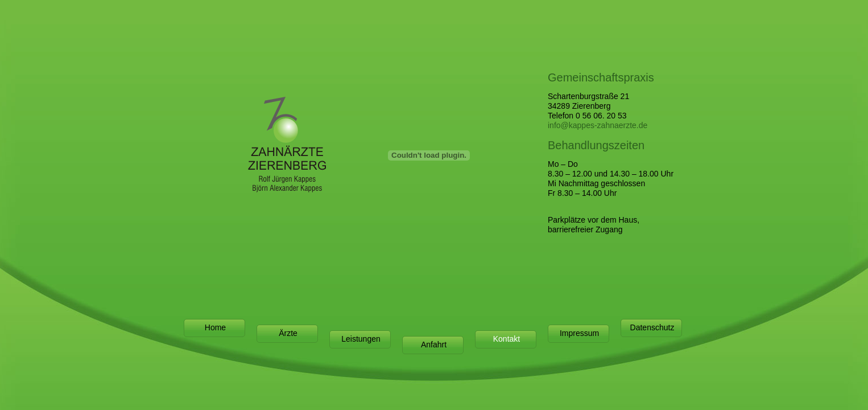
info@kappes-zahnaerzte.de (598, 125)
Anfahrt (434, 345)
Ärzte (288, 333)
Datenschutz (652, 327)
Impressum (579, 333)
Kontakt (507, 339)
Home (215, 327)
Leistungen (361, 339)
